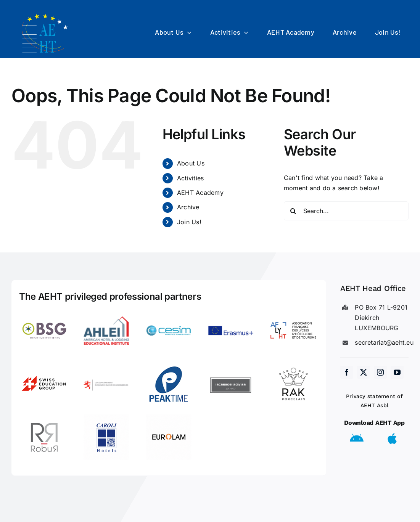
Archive (188, 207)
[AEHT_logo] (46, 14)
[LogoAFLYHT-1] (293, 311)
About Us (191, 163)
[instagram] (380, 372)
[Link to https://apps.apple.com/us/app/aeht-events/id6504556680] (392, 438)
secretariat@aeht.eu (384, 342)
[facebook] (347, 372)
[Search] (293, 211)
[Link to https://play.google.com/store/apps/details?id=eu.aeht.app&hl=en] (357, 438)
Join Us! (189, 222)
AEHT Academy (200, 193)
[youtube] (397, 372)
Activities (190, 178)
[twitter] (364, 372)
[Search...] (346, 211)
